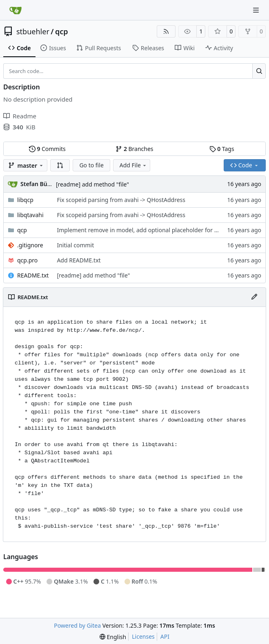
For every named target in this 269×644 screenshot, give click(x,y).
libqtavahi (30, 215)
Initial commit (75, 245)
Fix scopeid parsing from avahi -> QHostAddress (121, 200)
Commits (47, 149)
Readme (20, 116)
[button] (60, 165)
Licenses (143, 636)
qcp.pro (27, 260)
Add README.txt (79, 260)
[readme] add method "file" (92, 184)
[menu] (113, 637)
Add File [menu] (133, 165)
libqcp (25, 200)
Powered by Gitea (77, 625)
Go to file (91, 165)
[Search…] (259, 71)
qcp (62, 31)
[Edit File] (254, 297)
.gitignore (30, 245)
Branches (134, 149)
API (165, 636)
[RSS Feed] (166, 31)
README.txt (33, 275)
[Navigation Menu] (257, 10)
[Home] (16, 10)
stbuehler (33, 31)
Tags (222, 149)
